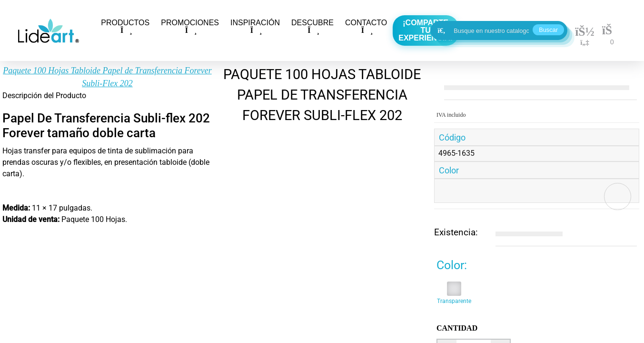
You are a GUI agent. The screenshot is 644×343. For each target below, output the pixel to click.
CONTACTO (366, 26)
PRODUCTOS (125, 26)
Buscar (548, 30)
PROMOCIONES (190, 26)
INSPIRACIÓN (255, 26)
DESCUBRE (312, 26)
